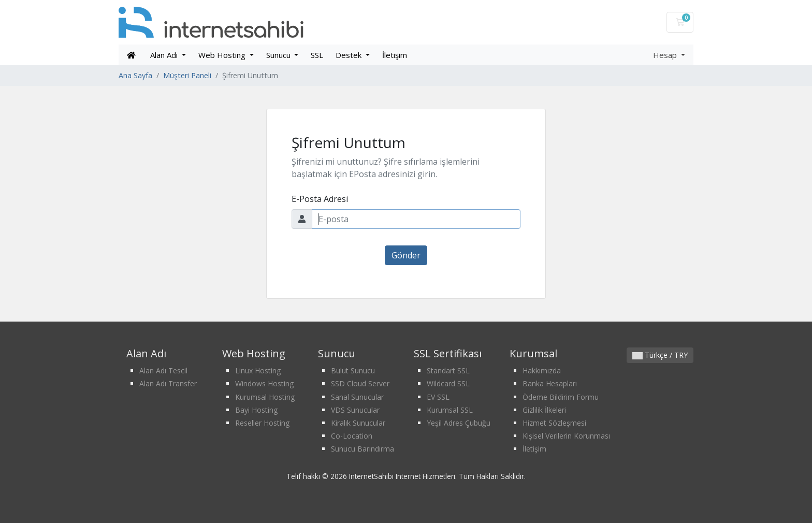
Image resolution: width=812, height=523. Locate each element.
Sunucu (279, 55)
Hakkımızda (542, 371)
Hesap (666, 55)
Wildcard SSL (448, 383)
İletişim (395, 55)
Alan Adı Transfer (168, 383)
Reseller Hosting (262, 423)
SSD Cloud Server (360, 383)
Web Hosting (223, 55)
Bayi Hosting (256, 410)
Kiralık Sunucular (358, 423)
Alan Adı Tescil (163, 371)
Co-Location (352, 436)
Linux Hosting (258, 371)
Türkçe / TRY (660, 355)
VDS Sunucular (355, 410)
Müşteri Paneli (187, 75)
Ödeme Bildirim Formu (561, 397)
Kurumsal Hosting (265, 397)
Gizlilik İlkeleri (544, 410)
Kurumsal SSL (450, 410)
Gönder (406, 255)
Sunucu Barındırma (363, 449)
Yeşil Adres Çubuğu (459, 423)
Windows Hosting (264, 383)
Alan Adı (165, 55)
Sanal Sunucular (357, 397)
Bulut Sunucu (353, 371)
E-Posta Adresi (320, 199)
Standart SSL (448, 371)
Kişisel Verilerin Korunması (566, 436)
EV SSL (438, 397)
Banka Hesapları (550, 383)
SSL (317, 55)
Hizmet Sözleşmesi (554, 423)
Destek (350, 55)
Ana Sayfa (135, 75)
